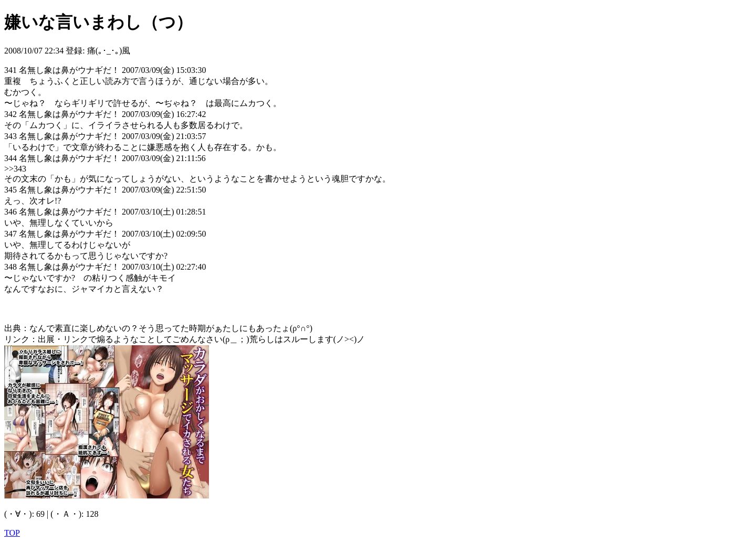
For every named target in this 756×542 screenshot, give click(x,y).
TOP (12, 533)
